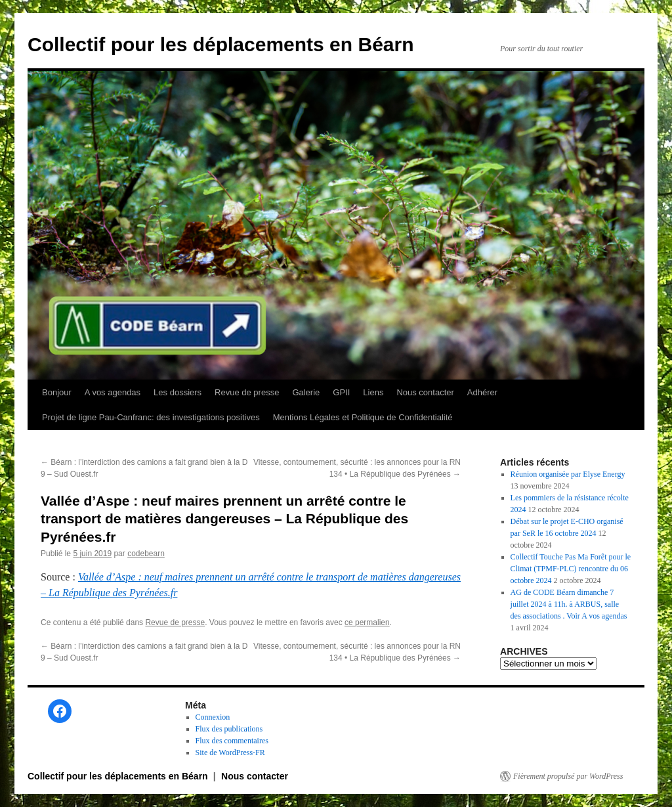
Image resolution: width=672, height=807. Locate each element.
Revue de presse (247, 392)
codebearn (146, 554)
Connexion (213, 717)
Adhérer (482, 392)
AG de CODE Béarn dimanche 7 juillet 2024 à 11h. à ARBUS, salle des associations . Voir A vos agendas (569, 604)
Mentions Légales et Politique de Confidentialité (363, 417)
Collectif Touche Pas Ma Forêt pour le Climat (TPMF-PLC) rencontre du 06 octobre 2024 (571, 569)
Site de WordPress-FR (230, 752)
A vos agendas (113, 392)
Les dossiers (178, 392)
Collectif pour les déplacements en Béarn (221, 44)
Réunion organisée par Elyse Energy (568, 474)
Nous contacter (425, 392)
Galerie (306, 392)
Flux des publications (229, 729)
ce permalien (367, 622)
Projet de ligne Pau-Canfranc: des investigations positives (151, 417)
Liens (373, 392)
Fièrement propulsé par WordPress (568, 776)
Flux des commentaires (232, 741)
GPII (341, 392)
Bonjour (57, 392)
